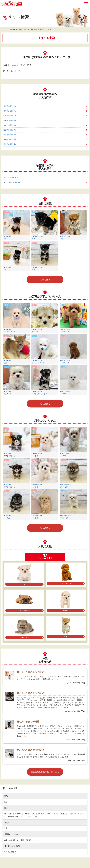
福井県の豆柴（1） (10, 139)
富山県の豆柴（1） (10, 144)
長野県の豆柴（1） (10, 121)
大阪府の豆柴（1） (10, 135)
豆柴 (19, 29)
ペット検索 (12, 29)
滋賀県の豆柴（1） (10, 130)
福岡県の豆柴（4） (10, 111)
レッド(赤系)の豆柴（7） (12, 182)
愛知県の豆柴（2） (10, 116)
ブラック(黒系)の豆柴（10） (13, 177)
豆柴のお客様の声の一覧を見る (45, 772)
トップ (4, 29)
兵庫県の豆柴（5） (10, 106)
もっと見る (45, 280)
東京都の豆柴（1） (10, 125)
